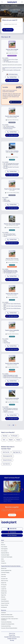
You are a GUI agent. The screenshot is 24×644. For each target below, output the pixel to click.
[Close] (20, 315)
